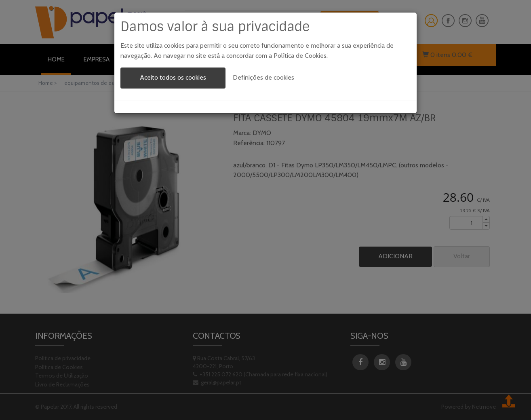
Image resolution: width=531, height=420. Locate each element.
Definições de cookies (263, 77)
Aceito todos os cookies (173, 77)
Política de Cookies (300, 56)
